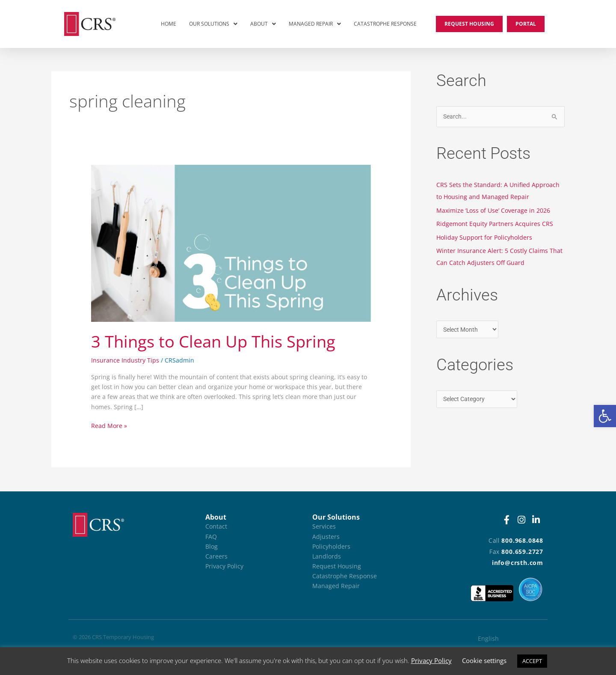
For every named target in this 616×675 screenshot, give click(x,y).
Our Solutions (213, 24)
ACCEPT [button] (532, 661)
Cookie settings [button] (484, 660)
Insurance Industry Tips (125, 360)
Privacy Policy (431, 660)
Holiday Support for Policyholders (484, 237)
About (263, 24)
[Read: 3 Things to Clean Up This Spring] (231, 242)
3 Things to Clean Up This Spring (213, 341)
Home (169, 24)
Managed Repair (315, 24)
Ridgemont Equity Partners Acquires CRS (495, 224)
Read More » (109, 425)
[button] (605, 416)
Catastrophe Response (385, 24)
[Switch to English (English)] (503, 639)
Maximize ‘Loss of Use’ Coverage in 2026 (493, 210)
